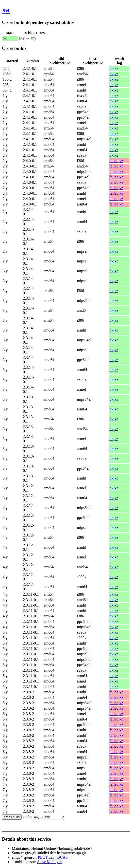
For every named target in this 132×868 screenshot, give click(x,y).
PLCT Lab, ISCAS (53, 857)
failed (114, 161)
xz (116, 68)
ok (112, 68)
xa (6, 10)
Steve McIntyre (49, 862)
